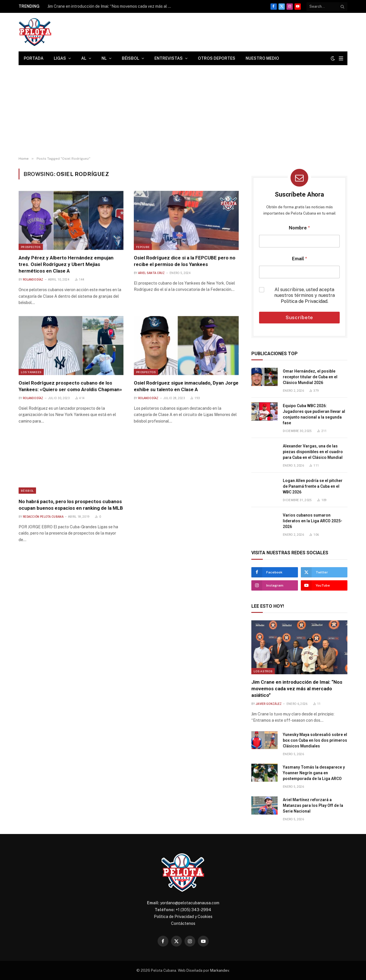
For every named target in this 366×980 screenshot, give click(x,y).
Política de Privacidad (304, 301)
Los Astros (263, 671)
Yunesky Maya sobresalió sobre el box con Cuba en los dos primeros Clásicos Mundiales (315, 740)
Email (300, 259)
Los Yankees (31, 372)
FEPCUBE (143, 247)
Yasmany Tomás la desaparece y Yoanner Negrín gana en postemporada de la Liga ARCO (314, 773)
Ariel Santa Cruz (152, 273)
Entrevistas (169, 58)
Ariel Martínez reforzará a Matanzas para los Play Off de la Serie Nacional (313, 805)
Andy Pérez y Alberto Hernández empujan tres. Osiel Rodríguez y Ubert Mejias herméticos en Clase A (66, 264)
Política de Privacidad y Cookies (183, 917)
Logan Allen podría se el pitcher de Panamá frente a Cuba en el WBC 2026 (313, 486)
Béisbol (131, 58)
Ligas (60, 58)
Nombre (299, 228)
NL (104, 58)
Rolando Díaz (33, 280)
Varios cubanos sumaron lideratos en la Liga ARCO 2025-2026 (313, 521)
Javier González (269, 704)
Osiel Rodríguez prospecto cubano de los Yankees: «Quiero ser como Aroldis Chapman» (70, 386)
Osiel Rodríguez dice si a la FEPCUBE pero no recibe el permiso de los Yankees (185, 261)
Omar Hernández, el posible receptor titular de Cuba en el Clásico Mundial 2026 (310, 377)
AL (84, 58)
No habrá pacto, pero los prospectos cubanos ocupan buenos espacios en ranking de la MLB (71, 505)
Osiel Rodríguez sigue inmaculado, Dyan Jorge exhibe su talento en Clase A (186, 386)
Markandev (220, 970)
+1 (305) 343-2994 (193, 910)
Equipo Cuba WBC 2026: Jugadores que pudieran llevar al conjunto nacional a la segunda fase (314, 414)
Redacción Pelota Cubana (43, 517)
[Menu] (341, 58)
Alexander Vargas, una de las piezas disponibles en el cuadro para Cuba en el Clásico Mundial (313, 452)
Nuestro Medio (262, 58)
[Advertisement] (183, 111)
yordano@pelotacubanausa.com (190, 903)
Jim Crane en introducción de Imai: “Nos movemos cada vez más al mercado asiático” (112, 6)
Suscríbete (300, 317)
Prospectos (31, 247)
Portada (34, 58)
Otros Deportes (217, 58)
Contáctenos (183, 923)
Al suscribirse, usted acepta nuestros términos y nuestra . (305, 296)
